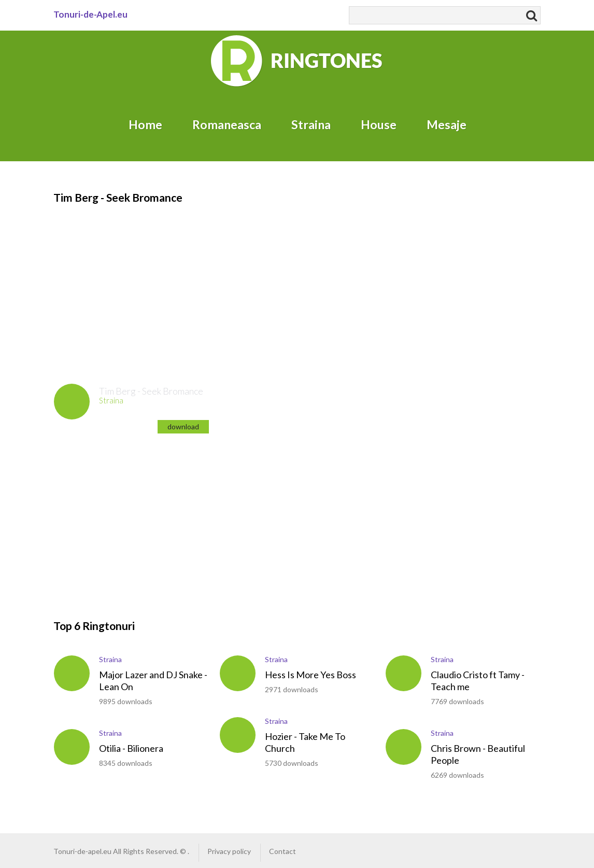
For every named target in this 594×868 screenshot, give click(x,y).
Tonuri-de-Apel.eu (90, 14)
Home (145, 124)
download (183, 426)
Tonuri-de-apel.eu (82, 851)
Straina (311, 124)
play (72, 402)
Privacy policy (229, 851)
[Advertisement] (292, 278)
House (379, 124)
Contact (282, 851)
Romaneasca (227, 124)
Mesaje (447, 124)
